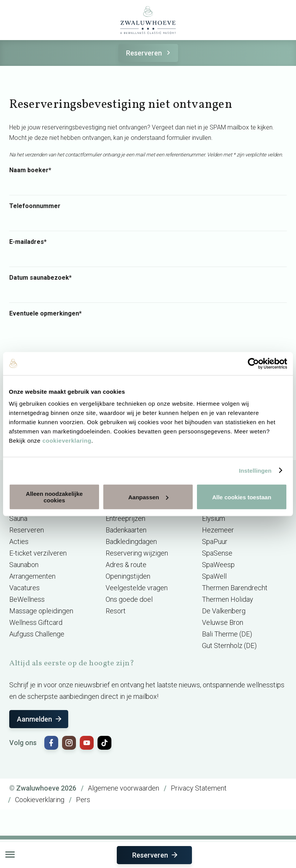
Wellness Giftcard (36, 622)
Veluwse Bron (223, 622)
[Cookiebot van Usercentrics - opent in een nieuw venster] (253, 363)
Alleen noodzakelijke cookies (54, 497)
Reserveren (149, 53)
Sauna (18, 518)
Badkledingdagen (131, 541)
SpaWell (214, 576)
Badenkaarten (126, 530)
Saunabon (24, 565)
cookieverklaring (67, 441)
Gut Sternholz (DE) (229, 646)
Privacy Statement (199, 788)
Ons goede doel (129, 599)
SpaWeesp (218, 565)
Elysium (214, 518)
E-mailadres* (28, 242)
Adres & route (126, 565)
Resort (116, 611)
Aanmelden (40, 719)
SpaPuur (215, 541)
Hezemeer (218, 530)
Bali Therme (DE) (227, 634)
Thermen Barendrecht (235, 588)
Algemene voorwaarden (124, 788)
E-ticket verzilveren (38, 553)
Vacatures (24, 588)
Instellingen (255, 470)
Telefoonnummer (35, 206)
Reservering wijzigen (137, 553)
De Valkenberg (224, 611)
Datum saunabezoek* (40, 278)
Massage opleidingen (41, 611)
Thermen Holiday (228, 599)
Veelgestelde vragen (137, 588)
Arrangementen (32, 576)
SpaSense (217, 553)
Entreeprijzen (125, 518)
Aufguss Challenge (37, 634)
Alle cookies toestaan (241, 497)
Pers (83, 800)
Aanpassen (148, 497)
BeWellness (27, 599)
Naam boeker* (30, 170)
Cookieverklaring (40, 800)
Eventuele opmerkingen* (45, 314)
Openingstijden (128, 576)
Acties (19, 541)
